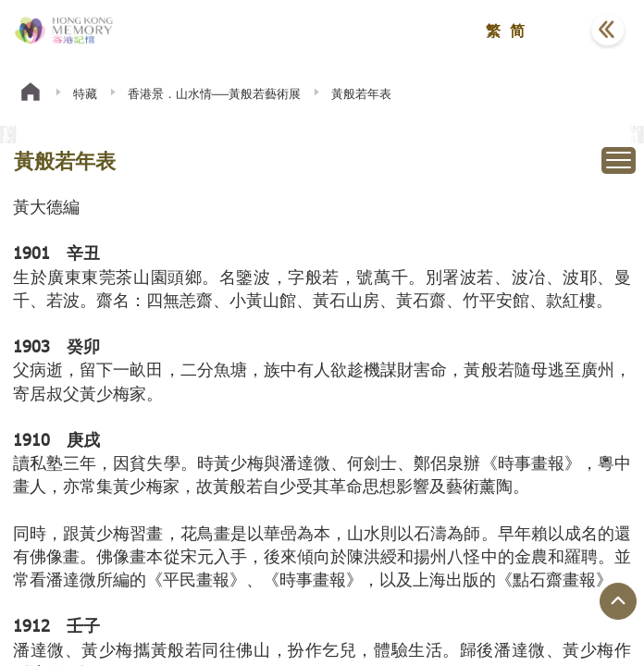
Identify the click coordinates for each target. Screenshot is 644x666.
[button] (562, 31)
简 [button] (517, 30)
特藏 (85, 93)
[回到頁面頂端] (618, 601)
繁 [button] (493, 30)
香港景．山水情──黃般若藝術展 (214, 93)
